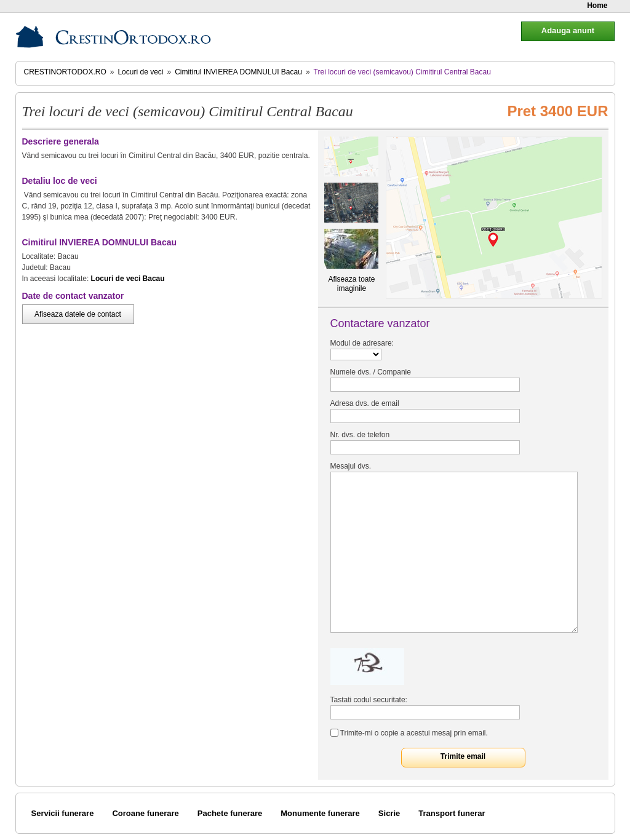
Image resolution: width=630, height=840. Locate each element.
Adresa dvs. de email (365, 403)
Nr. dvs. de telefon (360, 435)
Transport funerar (452, 813)
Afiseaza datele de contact (78, 314)
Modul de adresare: (362, 343)
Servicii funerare (63, 813)
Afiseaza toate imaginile (351, 284)
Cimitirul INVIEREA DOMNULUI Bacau (238, 72)
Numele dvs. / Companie (371, 372)
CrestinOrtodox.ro (65, 72)
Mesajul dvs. (351, 466)
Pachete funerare (230, 813)
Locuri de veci (140, 72)
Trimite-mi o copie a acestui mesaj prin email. (414, 733)
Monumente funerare (320, 813)
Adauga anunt (568, 30)
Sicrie (389, 813)
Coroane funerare (145, 813)
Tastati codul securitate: (369, 700)
